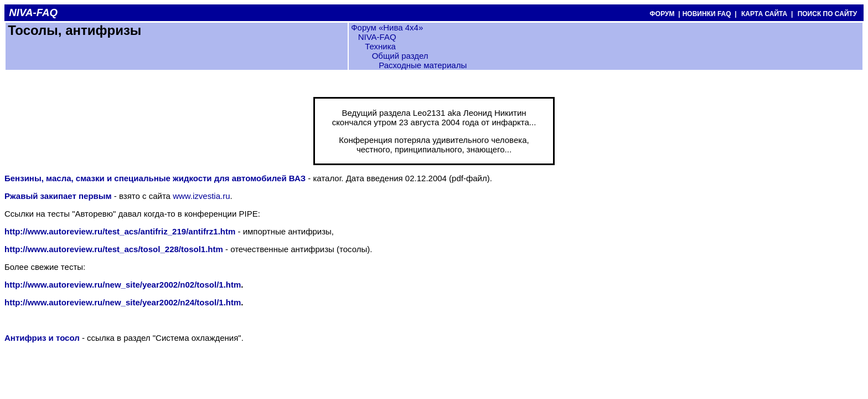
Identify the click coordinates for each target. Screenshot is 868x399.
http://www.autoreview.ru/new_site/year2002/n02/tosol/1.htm (123, 285)
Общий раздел (400, 56)
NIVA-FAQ (377, 37)
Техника (380, 46)
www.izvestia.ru (201, 196)
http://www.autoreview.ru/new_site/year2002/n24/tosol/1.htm (123, 302)
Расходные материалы (423, 65)
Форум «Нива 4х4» (387, 27)
